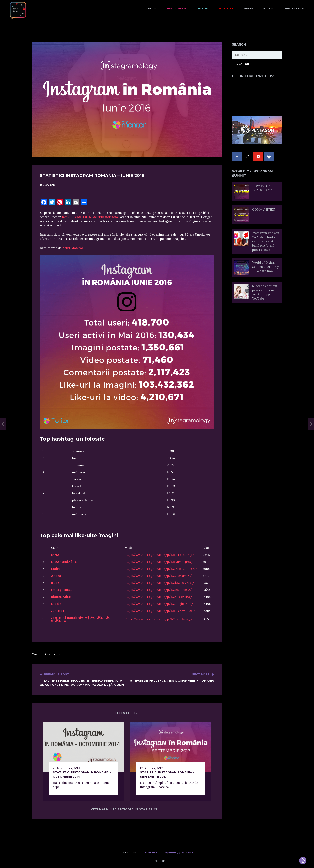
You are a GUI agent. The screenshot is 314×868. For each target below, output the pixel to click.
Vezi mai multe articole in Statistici (127, 809)
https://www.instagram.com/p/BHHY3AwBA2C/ (160, 611)
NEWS (248, 8)
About (151, 8)
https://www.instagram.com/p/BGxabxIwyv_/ (159, 619)
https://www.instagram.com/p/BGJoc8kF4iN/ (158, 576)
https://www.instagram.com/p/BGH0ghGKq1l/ (159, 604)
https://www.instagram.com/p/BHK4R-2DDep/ (159, 555)
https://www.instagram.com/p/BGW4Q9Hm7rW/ (161, 569)
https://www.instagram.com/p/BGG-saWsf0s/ (158, 597)
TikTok (202, 8)
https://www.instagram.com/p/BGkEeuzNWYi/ (159, 583)
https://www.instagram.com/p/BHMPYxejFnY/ (159, 562)
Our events (294, 8)
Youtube (226, 8)
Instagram (177, 8)
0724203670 (149, 852)
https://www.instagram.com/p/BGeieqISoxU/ (158, 590)
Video (268, 8)
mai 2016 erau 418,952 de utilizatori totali (91, 217)
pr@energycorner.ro (179, 852)
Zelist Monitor (73, 248)
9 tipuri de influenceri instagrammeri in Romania (172, 677)
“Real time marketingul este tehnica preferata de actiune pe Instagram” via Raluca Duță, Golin (83, 680)
